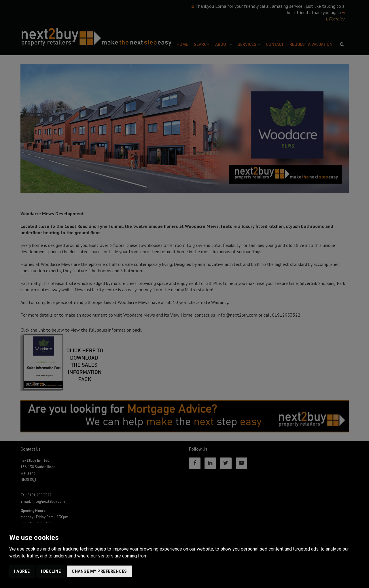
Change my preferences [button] (99, 571)
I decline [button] (51, 571)
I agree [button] (22, 571)
